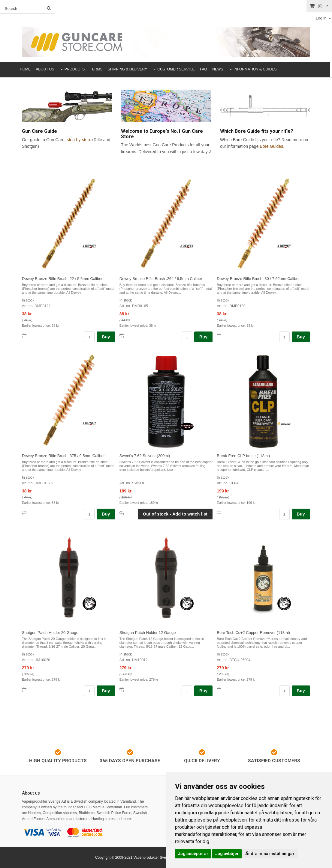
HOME (25, 69)
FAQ (204, 69)
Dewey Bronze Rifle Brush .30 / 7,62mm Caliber (258, 279)
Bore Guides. (272, 146)
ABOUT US (45, 69)
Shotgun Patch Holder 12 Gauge (148, 633)
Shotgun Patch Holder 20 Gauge (50, 633)
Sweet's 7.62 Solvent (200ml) (145, 456)
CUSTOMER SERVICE (176, 69)
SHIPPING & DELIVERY (127, 69)
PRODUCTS (75, 69)
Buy (106, 337)
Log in (321, 18)
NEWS (218, 69)
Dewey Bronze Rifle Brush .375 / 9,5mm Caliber (63, 456)
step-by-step (78, 140)
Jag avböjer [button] (227, 854)
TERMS (96, 69)
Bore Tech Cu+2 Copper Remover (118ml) (253, 633)
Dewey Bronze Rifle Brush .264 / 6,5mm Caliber (161, 279)
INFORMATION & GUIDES (255, 69)
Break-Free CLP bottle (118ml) (243, 456)
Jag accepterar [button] (193, 854)
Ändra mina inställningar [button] (270, 854)
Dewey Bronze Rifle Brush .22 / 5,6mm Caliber (62, 279)
